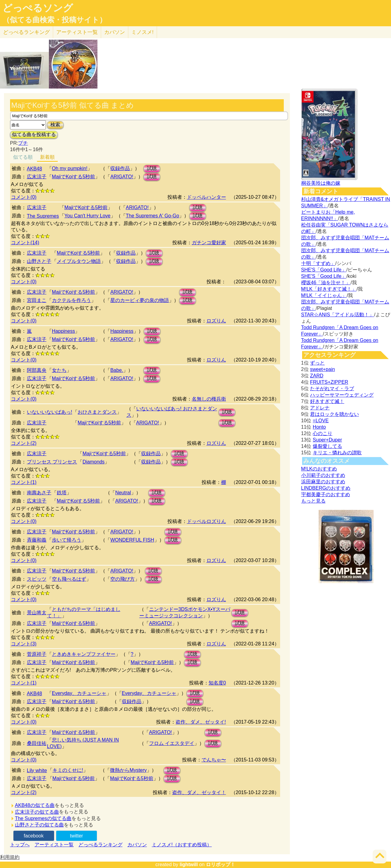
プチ (23, 143)
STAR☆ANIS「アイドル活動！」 (338, 315)
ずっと (317, 363)
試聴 (152, 168)
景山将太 (37, 613)
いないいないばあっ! (49, 412)
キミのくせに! (68, 770)
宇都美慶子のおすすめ (326, 494)
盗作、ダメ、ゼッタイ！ (199, 792)
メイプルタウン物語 (79, 261)
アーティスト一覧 (54, 845)
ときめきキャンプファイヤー (84, 654)
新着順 (47, 157)
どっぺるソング (38, 8)
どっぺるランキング (100, 845)
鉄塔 (62, 493)
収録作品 (120, 168)
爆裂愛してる (327, 446)
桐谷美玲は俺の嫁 (321, 183)
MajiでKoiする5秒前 (73, 177)
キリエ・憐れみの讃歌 (337, 453)
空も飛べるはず (69, 579)
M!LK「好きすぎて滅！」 (329, 289)
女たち (59, 370)
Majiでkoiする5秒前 (74, 778)
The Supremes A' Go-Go (153, 216)
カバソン (115, 32)
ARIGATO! (122, 177)
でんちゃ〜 (214, 760)
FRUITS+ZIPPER (329, 382)
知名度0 (217, 683)
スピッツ (37, 579)
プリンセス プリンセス (52, 462)
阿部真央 (37, 370)
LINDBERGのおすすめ (326, 488)
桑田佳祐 (37, 743)
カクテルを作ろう (71, 300)
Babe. (117, 370)
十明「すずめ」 (318, 263)
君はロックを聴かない (334, 414)
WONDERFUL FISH (132, 540)
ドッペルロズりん (206, 521)
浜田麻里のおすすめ (323, 482)
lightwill (189, 864)
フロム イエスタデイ (172, 743)
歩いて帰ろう (67, 540)
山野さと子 (39, 261)
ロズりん (216, 321)
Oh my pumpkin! (70, 168)
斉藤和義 (37, 540)
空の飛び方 (122, 579)
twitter (77, 836)
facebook (34, 836)
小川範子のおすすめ (323, 475)
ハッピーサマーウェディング (342, 395)
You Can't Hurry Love (88, 216)
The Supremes (43, 216)
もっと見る (313, 501)
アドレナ (320, 408)
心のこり (323, 433)
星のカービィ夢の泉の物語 (140, 300)
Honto (319, 427)
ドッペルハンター (206, 197)
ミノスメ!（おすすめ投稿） (182, 845)
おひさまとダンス (97, 412)
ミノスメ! (143, 32)
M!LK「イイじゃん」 (324, 295)
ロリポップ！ (221, 864)
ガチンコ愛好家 (209, 243)
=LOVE (321, 421)
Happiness (64, 331)
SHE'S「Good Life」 (324, 270)
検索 (55, 125)
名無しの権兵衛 (209, 399)
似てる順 (23, 157)
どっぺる (26, 32)
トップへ (20, 845)
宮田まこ (37, 300)
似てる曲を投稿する (34, 134)
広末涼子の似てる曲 (37, 812)
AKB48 (35, 169)
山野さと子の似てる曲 (39, 825)
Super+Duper (327, 440)
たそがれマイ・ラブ (332, 389)
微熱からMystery (128, 770)
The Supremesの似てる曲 (43, 818)
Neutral (123, 493)
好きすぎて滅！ (327, 401)
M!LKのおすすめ (319, 469)
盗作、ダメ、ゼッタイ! (201, 722)
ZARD (317, 376)
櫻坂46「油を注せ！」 (326, 283)
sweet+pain (322, 369)
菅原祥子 (37, 654)
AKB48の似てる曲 (35, 805)
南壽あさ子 (39, 493)
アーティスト (77, 32)
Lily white (37, 770)
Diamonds (93, 462)
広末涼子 (37, 177)
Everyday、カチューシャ (79, 693)
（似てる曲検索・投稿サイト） (55, 20)
